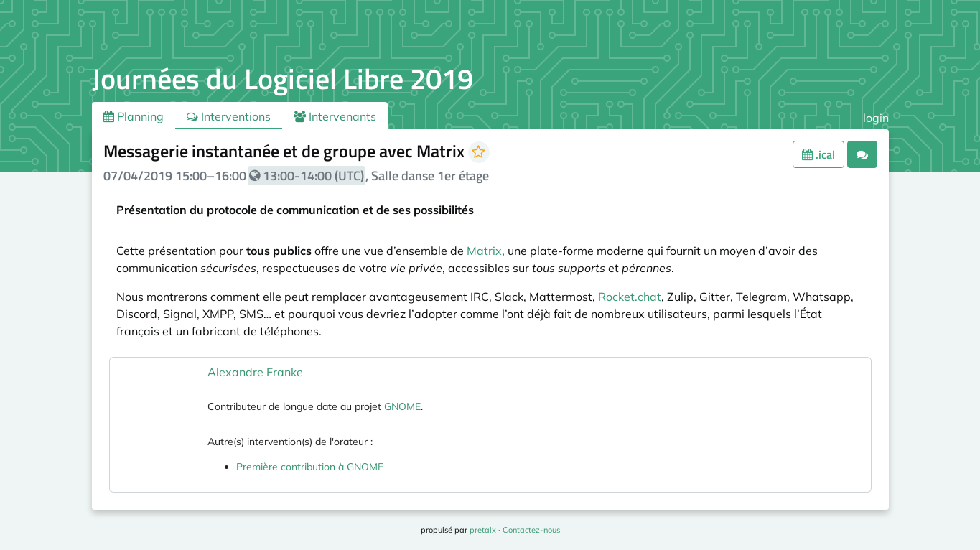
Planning (134, 116)
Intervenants (335, 116)
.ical (818, 154)
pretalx (483, 530)
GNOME (402, 406)
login (876, 118)
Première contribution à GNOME (310, 467)
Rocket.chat (630, 297)
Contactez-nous (531, 530)
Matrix (484, 251)
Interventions (229, 116)
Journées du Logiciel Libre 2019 (283, 79)
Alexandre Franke (255, 372)
